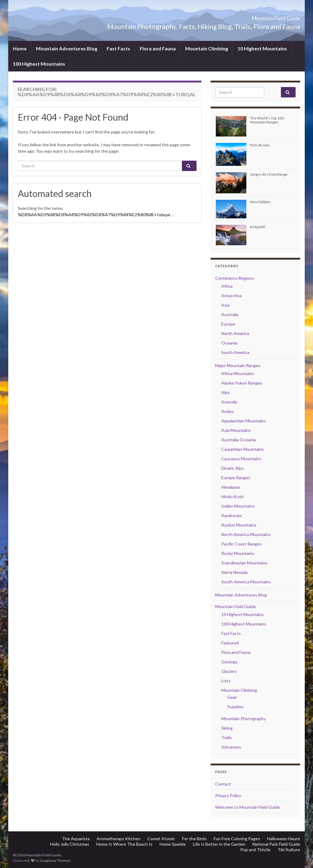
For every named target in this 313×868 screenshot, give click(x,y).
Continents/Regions (235, 278)
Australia (230, 314)
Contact (223, 784)
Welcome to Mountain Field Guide (248, 807)
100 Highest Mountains (39, 64)
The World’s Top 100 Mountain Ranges (267, 120)
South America (235, 352)
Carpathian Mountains (243, 449)
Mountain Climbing (207, 48)
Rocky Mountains (238, 553)
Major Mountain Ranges (238, 365)
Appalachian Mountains (244, 421)
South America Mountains (246, 582)
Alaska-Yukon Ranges (242, 383)
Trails (226, 737)
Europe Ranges (236, 478)
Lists (226, 681)
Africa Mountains (238, 373)
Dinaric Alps (233, 468)
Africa (227, 286)
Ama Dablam (260, 202)
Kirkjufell (258, 227)
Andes (228, 411)
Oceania (229, 343)
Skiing (227, 728)
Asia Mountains (236, 430)
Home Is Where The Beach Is (124, 844)
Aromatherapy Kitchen (118, 839)
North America (235, 333)
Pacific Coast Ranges (241, 544)
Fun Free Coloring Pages (237, 839)
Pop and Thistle (255, 850)
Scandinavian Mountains (244, 563)
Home (20, 48)
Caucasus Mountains (241, 459)
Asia (225, 305)
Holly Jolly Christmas (70, 844)
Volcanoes (231, 747)
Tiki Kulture (289, 850)
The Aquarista (76, 839)
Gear (232, 697)
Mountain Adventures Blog (67, 48)
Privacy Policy (228, 795)
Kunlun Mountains (239, 525)
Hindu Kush (232, 496)
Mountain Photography (243, 718)
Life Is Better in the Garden (219, 844)
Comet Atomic (161, 839)
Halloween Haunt (284, 839)
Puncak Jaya (260, 145)
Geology (229, 662)
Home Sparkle (173, 844)
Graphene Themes (55, 861)
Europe (228, 324)
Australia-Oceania (239, 440)
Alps (226, 392)
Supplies (236, 707)
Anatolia (229, 402)
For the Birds (194, 839)
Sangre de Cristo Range (269, 174)
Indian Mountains (238, 506)
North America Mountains (246, 534)
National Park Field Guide (276, 844)
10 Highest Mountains (262, 48)
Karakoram (232, 515)
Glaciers (229, 671)
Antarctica (231, 295)
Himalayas (231, 487)
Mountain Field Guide (258, 16)
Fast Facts (118, 48)
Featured (230, 643)
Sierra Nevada (234, 572)
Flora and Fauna (158, 48)
